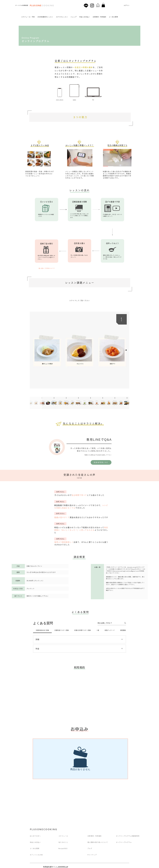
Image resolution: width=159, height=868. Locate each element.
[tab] (42, 630)
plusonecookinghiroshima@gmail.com (126, 571)
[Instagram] (92, 5)
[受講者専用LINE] (101, 462)
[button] (103, 5)
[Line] (86, 5)
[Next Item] (126, 350)
